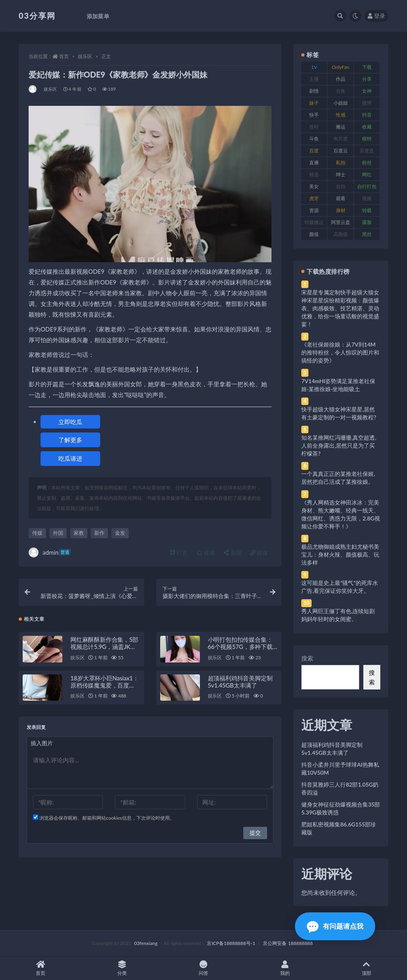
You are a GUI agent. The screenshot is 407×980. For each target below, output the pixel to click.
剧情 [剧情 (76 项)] (314, 91)
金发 (120, 533)
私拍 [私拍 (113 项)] (341, 163)
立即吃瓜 (70, 422)
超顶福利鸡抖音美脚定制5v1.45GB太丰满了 (240, 683)
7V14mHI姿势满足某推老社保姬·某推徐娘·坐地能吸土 (338, 385)
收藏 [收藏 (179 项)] (367, 127)
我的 (285, 968)
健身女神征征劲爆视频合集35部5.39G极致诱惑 (341, 808)
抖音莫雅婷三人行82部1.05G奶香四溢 (340, 788)
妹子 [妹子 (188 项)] (314, 103)
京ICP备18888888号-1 (231, 943)
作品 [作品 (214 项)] (341, 79)
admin (50, 552)
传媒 (37, 533)
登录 (376, 16)
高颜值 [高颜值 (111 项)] (341, 234)
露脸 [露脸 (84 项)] (367, 222)
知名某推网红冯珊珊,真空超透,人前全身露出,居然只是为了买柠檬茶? (339, 445)
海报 (233, 552)
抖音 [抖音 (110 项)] (367, 115)
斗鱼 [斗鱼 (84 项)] (314, 139)
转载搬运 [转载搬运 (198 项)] (314, 222)
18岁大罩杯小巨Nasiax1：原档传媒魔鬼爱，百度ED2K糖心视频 (105, 687)
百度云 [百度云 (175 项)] (341, 151)
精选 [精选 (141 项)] (314, 174)
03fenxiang (146, 943)
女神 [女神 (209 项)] (367, 91)
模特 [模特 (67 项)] (367, 139)
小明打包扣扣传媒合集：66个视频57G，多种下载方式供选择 (240, 648)
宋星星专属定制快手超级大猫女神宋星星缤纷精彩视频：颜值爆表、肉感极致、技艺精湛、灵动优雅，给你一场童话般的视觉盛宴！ (340, 308)
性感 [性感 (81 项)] (341, 115)
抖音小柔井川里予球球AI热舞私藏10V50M (340, 769)
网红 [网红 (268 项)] (367, 174)
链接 (259, 552)
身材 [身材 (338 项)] (341, 210)
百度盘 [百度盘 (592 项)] (367, 151)
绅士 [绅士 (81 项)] (341, 174)
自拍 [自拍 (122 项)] (341, 186)
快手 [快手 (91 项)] (314, 115)
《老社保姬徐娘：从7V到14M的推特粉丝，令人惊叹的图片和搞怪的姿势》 (340, 352)
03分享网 (37, 16)
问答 (204, 968)
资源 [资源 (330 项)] (314, 210)
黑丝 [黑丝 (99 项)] (367, 234)
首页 (64, 56)
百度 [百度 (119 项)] (314, 151)
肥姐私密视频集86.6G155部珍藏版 (339, 828)
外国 (58, 533)
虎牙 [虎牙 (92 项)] (314, 198)
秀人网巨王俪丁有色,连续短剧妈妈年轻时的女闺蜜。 (338, 615)
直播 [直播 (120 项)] (314, 163)
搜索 (307, 658)
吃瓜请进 (70, 458)
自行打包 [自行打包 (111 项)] (367, 186)
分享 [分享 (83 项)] (367, 79)
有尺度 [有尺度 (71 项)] (341, 139)
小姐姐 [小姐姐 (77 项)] (341, 103)
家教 (79, 533)
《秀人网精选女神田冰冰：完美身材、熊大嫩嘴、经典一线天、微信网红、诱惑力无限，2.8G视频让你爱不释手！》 (341, 514)
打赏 (179, 552)
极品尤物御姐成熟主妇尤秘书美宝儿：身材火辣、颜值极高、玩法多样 (340, 554)
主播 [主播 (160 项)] (314, 79)
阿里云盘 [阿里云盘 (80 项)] (341, 222)
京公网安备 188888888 (288, 943)
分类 (122, 968)
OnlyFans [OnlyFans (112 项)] (341, 68)
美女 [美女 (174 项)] (314, 186)
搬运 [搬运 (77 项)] (341, 127)
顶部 (366, 968)
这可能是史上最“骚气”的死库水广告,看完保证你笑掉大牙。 (339, 587)
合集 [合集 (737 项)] (341, 91)
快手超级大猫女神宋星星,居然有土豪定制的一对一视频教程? (339, 413)
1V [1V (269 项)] (314, 67)
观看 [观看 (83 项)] (341, 198)
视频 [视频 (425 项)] (367, 198)
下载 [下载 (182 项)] (367, 67)
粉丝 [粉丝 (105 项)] (367, 163)
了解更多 (70, 440)
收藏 (206, 552)
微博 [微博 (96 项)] (367, 103)
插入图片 (42, 745)
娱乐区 (85, 56)
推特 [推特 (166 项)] (314, 127)
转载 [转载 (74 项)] (367, 210)
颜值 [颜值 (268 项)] (314, 234)
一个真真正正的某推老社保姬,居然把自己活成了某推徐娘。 (338, 478)
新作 (99, 533)
